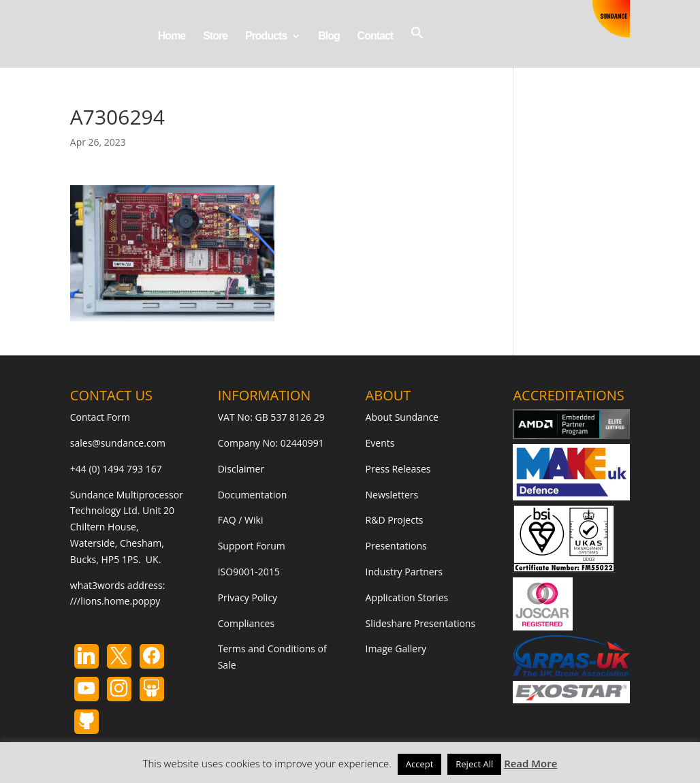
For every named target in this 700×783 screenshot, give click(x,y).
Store (215, 36)
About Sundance (402, 417)
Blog (329, 36)
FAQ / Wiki (241, 520)
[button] (417, 47)
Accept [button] (420, 764)
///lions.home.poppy (115, 601)
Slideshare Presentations (421, 623)
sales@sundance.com (118, 443)
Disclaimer (241, 469)
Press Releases (398, 469)
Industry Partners (404, 572)
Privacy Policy (248, 597)
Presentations (396, 546)
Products (266, 36)
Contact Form (100, 417)
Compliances (246, 623)
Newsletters (392, 495)
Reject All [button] (474, 764)
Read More (530, 763)
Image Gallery (396, 649)
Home (172, 36)
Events (380, 443)
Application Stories (407, 597)
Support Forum (252, 546)
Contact (376, 36)
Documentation (253, 495)
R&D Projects (395, 520)
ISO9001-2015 (249, 572)
